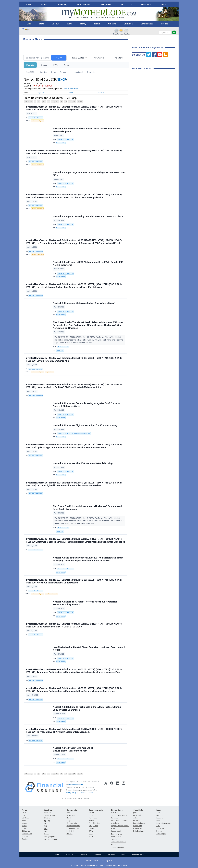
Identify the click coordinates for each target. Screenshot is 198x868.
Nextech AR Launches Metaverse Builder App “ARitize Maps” (84, 303)
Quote (41, 92)
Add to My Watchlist (71, 89)
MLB (46, 826)
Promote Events (139, 823)
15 (48, 102)
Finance (114, 839)
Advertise (111, 854)
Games (91, 821)
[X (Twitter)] (106, 787)
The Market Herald (63, 347)
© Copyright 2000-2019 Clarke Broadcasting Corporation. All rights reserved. (99, 865)
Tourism (165, 24)
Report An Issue (138, 854)
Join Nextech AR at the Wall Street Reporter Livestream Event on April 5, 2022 (89, 649)
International (78, 72)
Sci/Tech (25, 836)
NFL (46, 823)
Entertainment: (96, 810)
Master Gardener (117, 847)
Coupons (159, 831)
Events (69, 813)
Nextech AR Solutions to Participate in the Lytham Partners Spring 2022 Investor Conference (87, 708)
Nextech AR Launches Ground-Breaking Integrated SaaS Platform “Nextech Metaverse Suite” (86, 405)
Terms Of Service (87, 792)
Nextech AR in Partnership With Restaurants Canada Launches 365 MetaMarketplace (87, 130)
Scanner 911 (160, 815)
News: (25, 810)
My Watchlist (99, 58)
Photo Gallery (161, 828)
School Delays (147, 24)
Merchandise (138, 815)
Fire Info (70, 834)
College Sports (50, 837)
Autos (135, 818)
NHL (46, 831)
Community (62, 4)
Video (158, 821)
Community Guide (73, 823)
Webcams (112, 24)
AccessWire (60, 350)
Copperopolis (116, 831)
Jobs (135, 813)
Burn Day (47, 813)
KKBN (91, 836)
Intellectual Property (52, 594)
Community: (72, 810)
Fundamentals (116, 837)
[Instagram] (124, 787)
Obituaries (129, 24)
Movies (91, 813)
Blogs (69, 821)
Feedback (84, 854)
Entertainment (83, 4)
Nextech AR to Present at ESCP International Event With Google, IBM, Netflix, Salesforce (88, 264)
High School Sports (51, 839)
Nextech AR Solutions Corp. (66, 140)
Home (57, 854)
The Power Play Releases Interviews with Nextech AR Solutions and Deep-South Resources (87, 508)
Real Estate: (116, 834)
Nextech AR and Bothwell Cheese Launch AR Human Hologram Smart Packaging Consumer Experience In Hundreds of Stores (88, 559)
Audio (158, 813)
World (70, 24)
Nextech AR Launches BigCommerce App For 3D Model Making (85, 425)
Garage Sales (138, 828)
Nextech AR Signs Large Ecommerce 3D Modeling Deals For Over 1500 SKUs (89, 174)
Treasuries (91, 72)
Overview (43, 72)
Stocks (44, 65)
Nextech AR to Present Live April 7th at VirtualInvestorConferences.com (73, 749)
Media (163, 4)
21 (74, 102)
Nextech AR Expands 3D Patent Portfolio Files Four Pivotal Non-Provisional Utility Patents (86, 603)
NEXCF (61, 79)
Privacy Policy (71, 792)
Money (83, 24)
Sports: (47, 821)
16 (53, 102)
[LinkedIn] (118, 787)
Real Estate (126, 4)
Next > (80, 102)
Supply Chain (49, 372)
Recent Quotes (78, 58)
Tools (67, 65)
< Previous (28, 102)
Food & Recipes (95, 823)
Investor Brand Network (36, 118)
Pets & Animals (139, 831)
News (29, 4)
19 (66, 102)
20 (70, 102)
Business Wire (61, 143)
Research (102, 92)
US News (56, 24)
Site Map (97, 854)
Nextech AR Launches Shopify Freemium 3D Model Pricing (83, 463)
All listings (115, 813)
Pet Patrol (70, 831)
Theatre (92, 815)
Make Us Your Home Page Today (147, 48)
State (42, 24)
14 (44, 102)
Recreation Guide (73, 828)
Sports (44, 4)
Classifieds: (138, 810)
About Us (70, 854)
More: (158, 810)
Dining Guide (106, 4)
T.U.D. (158, 826)
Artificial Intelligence (38, 121)
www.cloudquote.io (75, 784)
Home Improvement (119, 842)
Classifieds (146, 4)
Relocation (115, 844)
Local (29, 24)
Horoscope (93, 818)
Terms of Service (91, 860)
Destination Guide (73, 826)
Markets (30, 65)
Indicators (119, 58)
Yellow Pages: (161, 834)
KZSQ (91, 834)
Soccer (47, 834)
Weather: (48, 810)
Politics (25, 828)
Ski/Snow (48, 818)
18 (61, 102)
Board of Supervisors (163, 823)
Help (123, 854)
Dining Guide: (117, 810)
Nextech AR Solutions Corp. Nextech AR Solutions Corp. (74, 433)
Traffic (97, 24)
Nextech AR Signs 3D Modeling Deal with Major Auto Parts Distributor (88, 216)
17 (57, 102)
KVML (91, 831)
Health (69, 818)
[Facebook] (112, 787)
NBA (46, 829)
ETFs (55, 65)
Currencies (64, 72)
